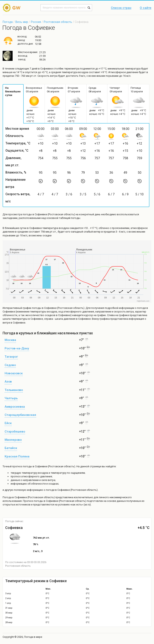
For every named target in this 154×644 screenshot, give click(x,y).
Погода (8, 22)
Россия (36, 22)
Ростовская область (58, 22)
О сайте (146, 8)
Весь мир (22, 22)
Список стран (121, 8)
